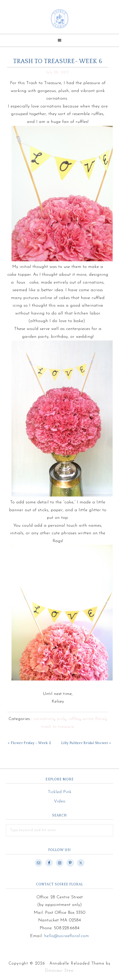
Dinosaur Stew (59, 971)
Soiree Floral (59, 19)
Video (60, 801)
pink (61, 719)
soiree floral (94, 719)
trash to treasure (58, 727)
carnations (44, 719)
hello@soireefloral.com (66, 936)
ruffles (74, 719)
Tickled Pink (60, 792)
